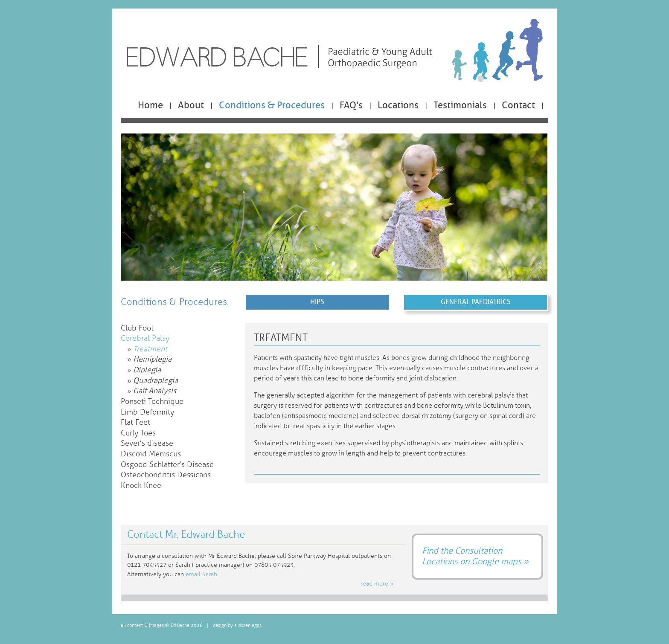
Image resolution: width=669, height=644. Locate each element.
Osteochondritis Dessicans (166, 475)
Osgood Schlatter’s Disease (167, 465)
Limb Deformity (147, 412)
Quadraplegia (156, 381)
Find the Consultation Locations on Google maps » (475, 556)
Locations (398, 105)
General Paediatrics (476, 302)
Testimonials (460, 105)
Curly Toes (138, 433)
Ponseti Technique (152, 402)
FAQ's (351, 105)
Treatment (150, 349)
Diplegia (147, 370)
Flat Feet (135, 422)
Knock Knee (141, 486)
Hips (317, 302)
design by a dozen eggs (237, 625)
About (191, 105)
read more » (377, 584)
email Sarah (201, 574)
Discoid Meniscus (151, 454)
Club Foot (137, 328)
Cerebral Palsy (145, 338)
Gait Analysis (155, 391)
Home (150, 105)
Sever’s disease (147, 443)
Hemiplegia (152, 359)
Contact (518, 105)
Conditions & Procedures (272, 105)
